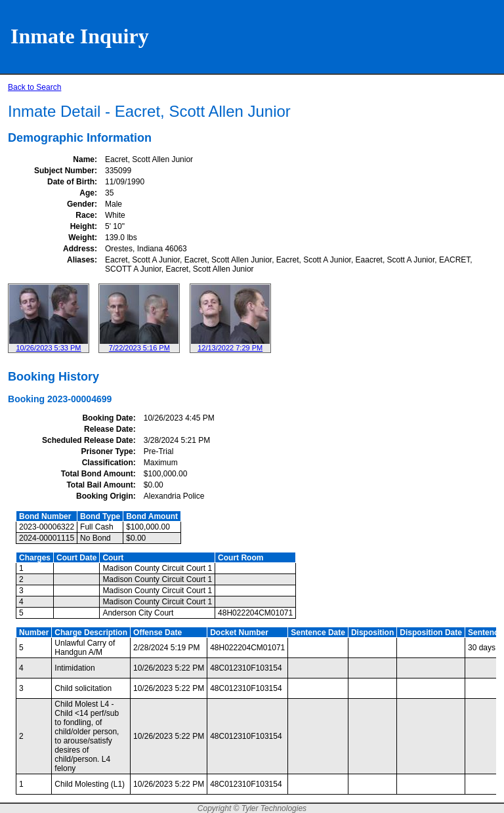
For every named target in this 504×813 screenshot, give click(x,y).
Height (82, 226)
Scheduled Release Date (88, 440)
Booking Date (107, 418)
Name (84, 159)
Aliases (81, 260)
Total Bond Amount (97, 474)
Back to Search (34, 87)
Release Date (109, 429)
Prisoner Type (107, 451)
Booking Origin (105, 496)
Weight (81, 238)
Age (87, 193)
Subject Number (64, 171)
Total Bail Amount (99, 485)
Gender (81, 204)
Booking (26, 399)
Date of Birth (71, 182)
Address (79, 249)
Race (85, 215)
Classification (108, 463)
